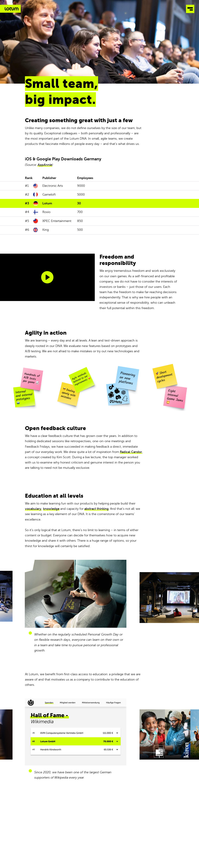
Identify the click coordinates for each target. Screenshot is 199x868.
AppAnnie (45, 165)
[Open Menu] (190, 10)
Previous (50, 599)
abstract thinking (97, 509)
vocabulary (33, 509)
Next (149, 599)
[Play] (47, 277)
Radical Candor (131, 452)
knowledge (51, 509)
